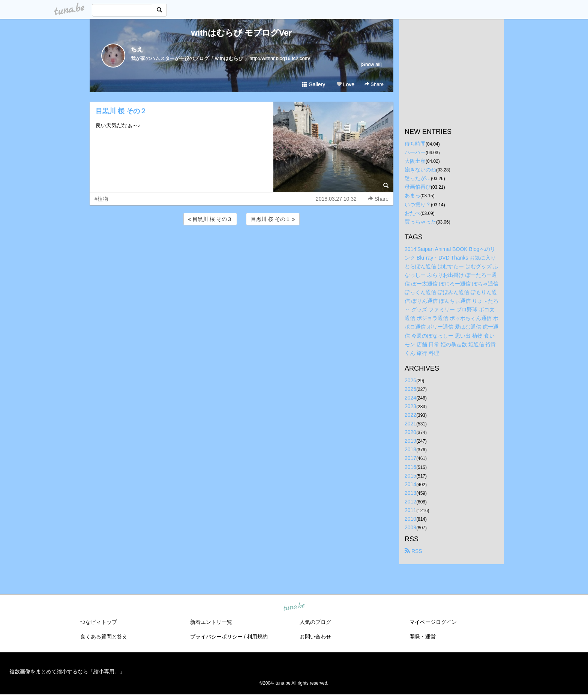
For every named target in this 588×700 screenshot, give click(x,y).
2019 (410, 441)
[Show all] (371, 64)
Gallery (313, 84)
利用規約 (257, 637)
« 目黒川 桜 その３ (210, 219)
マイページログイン (433, 622)
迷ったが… (418, 178)
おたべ (412, 213)
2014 (410, 484)
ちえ (137, 49)
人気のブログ (315, 622)
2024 (410, 398)
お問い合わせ (315, 637)
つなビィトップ (99, 622)
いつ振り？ (418, 204)
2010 (410, 519)
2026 (410, 380)
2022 (410, 415)
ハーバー (415, 152)
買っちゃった (420, 222)
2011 (410, 510)
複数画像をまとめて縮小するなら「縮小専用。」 (67, 671)
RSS (413, 551)
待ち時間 (415, 144)
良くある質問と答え (104, 637)
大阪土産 (415, 161)
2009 (410, 527)
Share (374, 84)
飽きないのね (420, 170)
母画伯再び (418, 187)
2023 (410, 406)
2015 (410, 476)
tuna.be (294, 607)
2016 (410, 467)
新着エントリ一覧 (211, 622)
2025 (410, 389)
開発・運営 (423, 637)
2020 (410, 432)
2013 (410, 493)
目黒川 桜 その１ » (273, 219)
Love (345, 84)
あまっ (412, 195)
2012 (410, 502)
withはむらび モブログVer (241, 33)
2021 (410, 424)
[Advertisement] (241, 247)
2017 (410, 458)
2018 (410, 449)
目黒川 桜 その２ (121, 111)
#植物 (101, 199)
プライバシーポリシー (216, 637)
